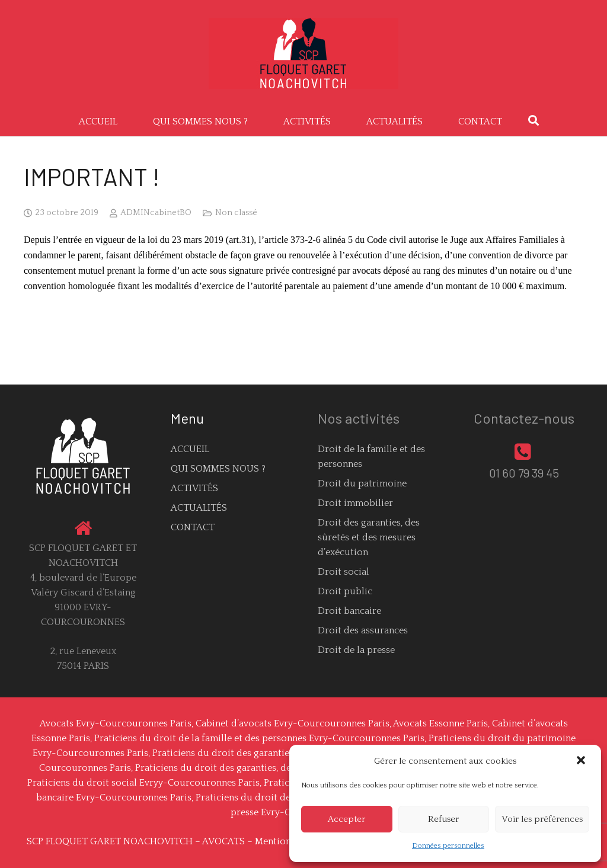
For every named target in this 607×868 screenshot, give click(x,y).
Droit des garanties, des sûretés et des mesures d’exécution (369, 537)
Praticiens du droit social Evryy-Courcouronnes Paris (143, 783)
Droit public (345, 591)
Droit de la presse (356, 650)
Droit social (344, 572)
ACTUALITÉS (199, 508)
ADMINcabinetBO (156, 213)
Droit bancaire (349, 611)
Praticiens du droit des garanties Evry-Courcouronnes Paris (282, 753)
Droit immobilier (355, 503)
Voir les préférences (542, 819)
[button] (582, 761)
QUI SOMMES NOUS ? (218, 469)
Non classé (236, 213)
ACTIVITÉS (194, 488)
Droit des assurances (363, 630)
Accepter (346, 819)
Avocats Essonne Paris (440, 723)
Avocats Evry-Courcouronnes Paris (116, 723)
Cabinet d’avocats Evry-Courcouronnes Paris (293, 723)
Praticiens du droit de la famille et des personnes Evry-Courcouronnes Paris (259, 738)
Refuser (443, 819)
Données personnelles (448, 846)
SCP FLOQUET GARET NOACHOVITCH (110, 841)
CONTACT (193, 527)
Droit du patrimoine (362, 483)
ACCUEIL (190, 449)
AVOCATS (223, 841)
